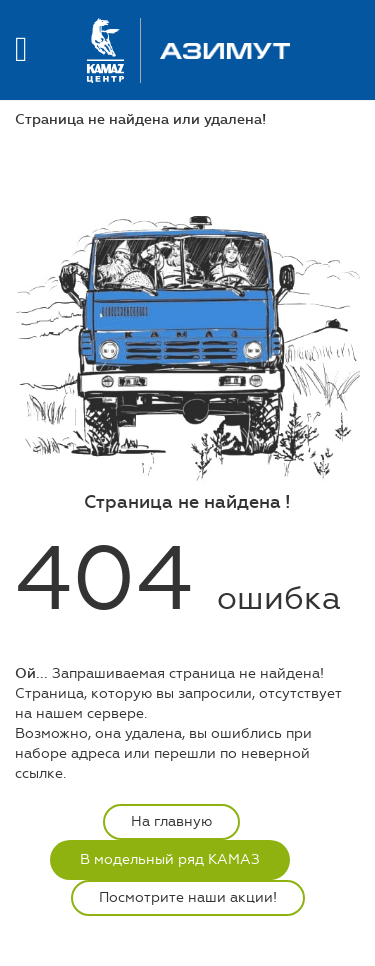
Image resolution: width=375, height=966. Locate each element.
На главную (171, 821)
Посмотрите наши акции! (188, 897)
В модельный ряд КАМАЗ (170, 859)
